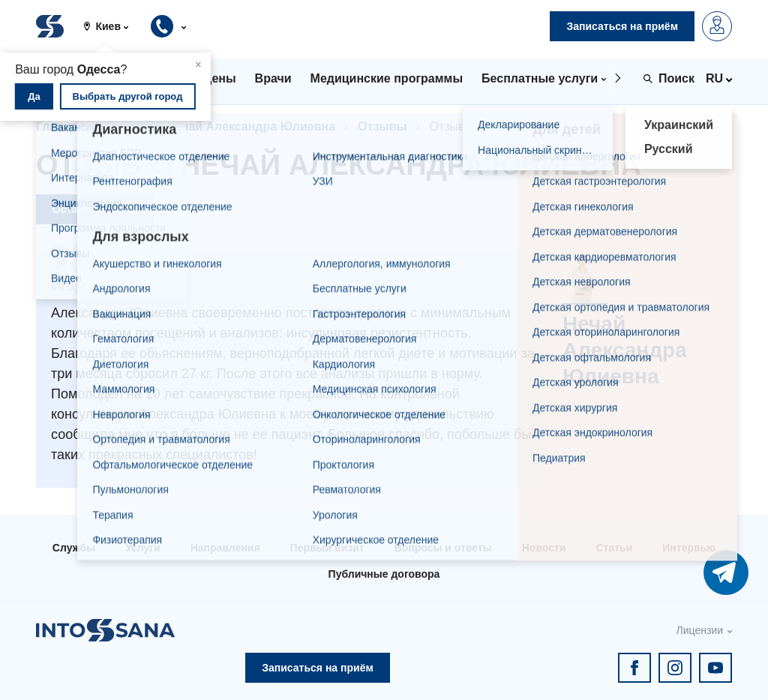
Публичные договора (384, 574)
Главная (60, 126)
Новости (544, 548)
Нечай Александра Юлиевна (251, 126)
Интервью (689, 548)
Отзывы (382, 126)
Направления (225, 548)
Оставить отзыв (94, 209)
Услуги (143, 548)
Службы (74, 548)
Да (34, 96)
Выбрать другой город (128, 96)
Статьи (614, 548)
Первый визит (327, 548)
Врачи (126, 126)
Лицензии (700, 630)
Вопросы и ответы (443, 548)
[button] (111, 26)
